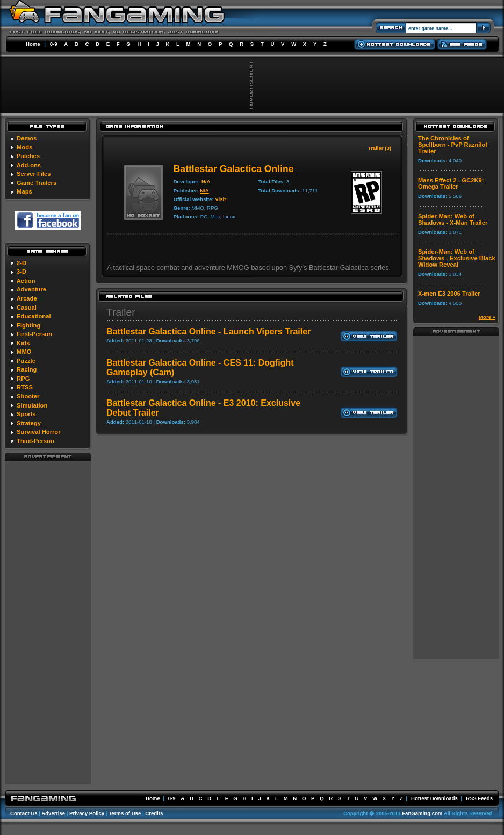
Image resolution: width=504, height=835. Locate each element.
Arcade (27, 298)
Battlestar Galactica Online (234, 169)
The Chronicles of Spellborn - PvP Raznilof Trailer (453, 145)
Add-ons (29, 165)
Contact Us (24, 813)
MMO (24, 352)
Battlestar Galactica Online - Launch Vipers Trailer (208, 331)
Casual (27, 308)
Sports (26, 414)
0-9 (54, 44)
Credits (154, 813)
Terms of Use (125, 813)
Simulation (32, 405)
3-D (21, 272)
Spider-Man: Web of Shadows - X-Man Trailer (453, 219)
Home (33, 44)
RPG (23, 379)
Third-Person (35, 441)
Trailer (121, 312)
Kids (23, 343)
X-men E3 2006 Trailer (449, 294)
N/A (206, 181)
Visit (220, 199)
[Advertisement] (48, 622)
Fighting (28, 325)
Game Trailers (37, 183)
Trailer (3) (380, 148)
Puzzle (26, 361)
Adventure (31, 289)
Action (26, 281)
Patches (28, 156)
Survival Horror (38, 432)
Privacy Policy (87, 813)
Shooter (28, 396)
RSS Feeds (479, 798)
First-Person (34, 334)
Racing (27, 369)
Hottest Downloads (434, 798)
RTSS (25, 387)
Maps (24, 191)
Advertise (53, 813)
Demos (27, 138)
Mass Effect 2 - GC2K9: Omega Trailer (451, 183)
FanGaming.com (422, 813)
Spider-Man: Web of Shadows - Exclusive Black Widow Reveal (457, 258)
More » (487, 317)
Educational (34, 316)
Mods (24, 147)
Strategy (29, 423)
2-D (21, 263)
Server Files (34, 174)
